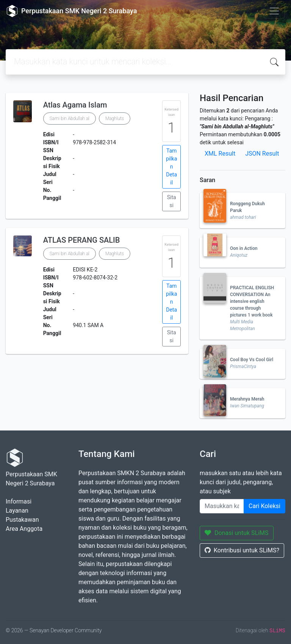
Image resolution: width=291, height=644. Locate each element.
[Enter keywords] (222, 506)
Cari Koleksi (264, 506)
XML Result (220, 154)
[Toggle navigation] (274, 11)
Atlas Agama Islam (75, 105)
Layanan (17, 511)
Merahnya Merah (247, 399)
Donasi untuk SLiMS (237, 533)
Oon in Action (244, 248)
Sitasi (172, 201)
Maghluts (115, 119)
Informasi (19, 501)
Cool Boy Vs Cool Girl (252, 360)
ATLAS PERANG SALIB (82, 240)
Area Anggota (24, 529)
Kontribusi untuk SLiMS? (242, 550)
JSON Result (262, 154)
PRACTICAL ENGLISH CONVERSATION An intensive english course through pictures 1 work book (252, 301)
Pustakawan (22, 520)
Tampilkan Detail (171, 167)
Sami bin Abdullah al (70, 119)
